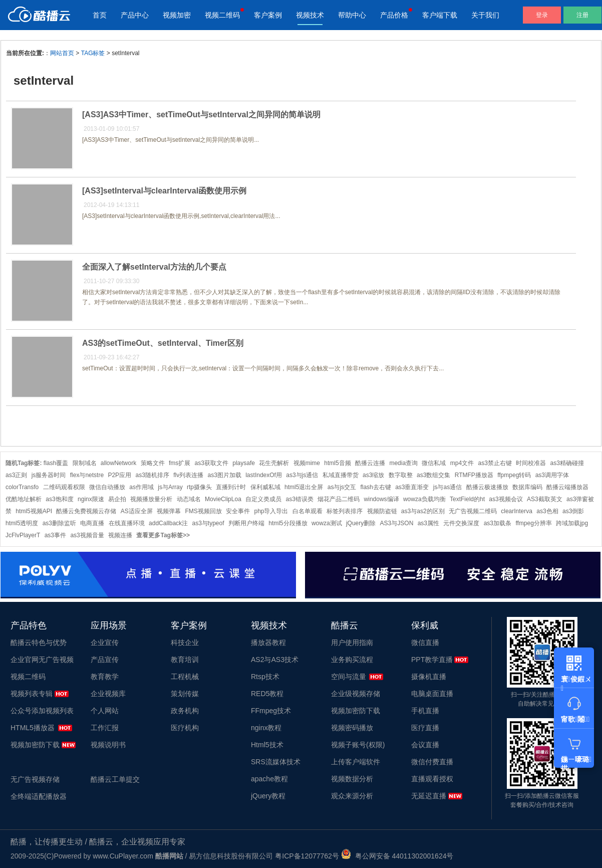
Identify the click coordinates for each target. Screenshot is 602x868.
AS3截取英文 (545, 499)
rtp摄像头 (199, 487)
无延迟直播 (429, 796)
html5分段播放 (288, 523)
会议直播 (425, 745)
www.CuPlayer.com (123, 856)
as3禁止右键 (495, 463)
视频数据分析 (352, 779)
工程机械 (185, 677)
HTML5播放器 (33, 728)
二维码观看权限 (64, 487)
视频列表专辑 (32, 694)
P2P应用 (119, 475)
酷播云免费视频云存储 (86, 511)
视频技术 (310, 15)
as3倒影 (573, 511)
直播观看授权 (432, 779)
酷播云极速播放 (487, 487)
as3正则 (16, 475)
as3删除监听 (59, 523)
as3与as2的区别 (423, 511)
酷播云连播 (370, 463)
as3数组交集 (433, 475)
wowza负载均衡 (424, 499)
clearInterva (517, 511)
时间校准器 (531, 463)
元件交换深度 (461, 523)
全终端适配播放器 (39, 796)
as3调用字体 (552, 475)
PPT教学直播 (432, 660)
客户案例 (268, 15)
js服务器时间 (49, 475)
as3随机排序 (152, 475)
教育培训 (185, 660)
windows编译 (382, 499)
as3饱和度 (59, 499)
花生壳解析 (274, 463)
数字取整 (401, 475)
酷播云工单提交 (115, 779)
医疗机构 (185, 728)
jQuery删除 (361, 523)
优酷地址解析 (24, 499)
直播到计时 (231, 487)
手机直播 (425, 711)
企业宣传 (105, 642)
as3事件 (55, 535)
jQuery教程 (268, 796)
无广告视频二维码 (473, 511)
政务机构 (185, 711)
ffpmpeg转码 (514, 475)
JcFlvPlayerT (23, 535)
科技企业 (185, 642)
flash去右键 (375, 487)
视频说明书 (108, 745)
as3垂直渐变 (412, 487)
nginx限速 (91, 499)
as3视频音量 (87, 535)
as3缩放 (373, 475)
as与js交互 (342, 487)
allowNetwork (118, 463)
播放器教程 (268, 642)
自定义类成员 (263, 499)
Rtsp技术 (265, 677)
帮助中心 (352, 15)
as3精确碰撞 (567, 463)
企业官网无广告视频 (42, 660)
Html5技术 (267, 745)
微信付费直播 (432, 762)
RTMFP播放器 (474, 475)
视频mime (307, 463)
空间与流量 (349, 677)
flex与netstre (87, 475)
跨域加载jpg (572, 523)
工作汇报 (105, 728)
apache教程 (269, 779)
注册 (582, 15)
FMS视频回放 (203, 511)
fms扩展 (180, 463)
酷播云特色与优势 (39, 642)
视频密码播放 (352, 728)
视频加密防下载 (35, 745)
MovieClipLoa (223, 499)
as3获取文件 (212, 463)
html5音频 (337, 463)
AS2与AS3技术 (275, 660)
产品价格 (394, 15)
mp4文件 (462, 463)
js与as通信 (447, 487)
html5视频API (34, 511)
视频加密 (177, 15)
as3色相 (547, 511)
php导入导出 (271, 511)
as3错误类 (300, 499)
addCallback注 (168, 523)
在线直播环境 (127, 523)
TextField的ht (467, 499)
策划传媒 (185, 694)
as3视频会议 (506, 499)
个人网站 (105, 711)
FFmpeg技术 (271, 711)
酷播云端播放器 (567, 487)
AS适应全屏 (137, 511)
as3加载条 (498, 523)
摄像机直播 (429, 677)
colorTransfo (22, 487)
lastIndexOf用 (264, 475)
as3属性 (428, 523)
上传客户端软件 (356, 762)
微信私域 (434, 463)
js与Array (170, 487)
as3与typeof (208, 523)
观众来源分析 (352, 796)
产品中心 (135, 15)
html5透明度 (22, 523)
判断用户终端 (246, 523)
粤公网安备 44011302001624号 (397, 856)
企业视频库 (108, 694)
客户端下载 (440, 15)
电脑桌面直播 (432, 694)
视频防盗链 (382, 511)
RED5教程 (267, 694)
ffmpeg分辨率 (533, 523)
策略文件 (153, 463)
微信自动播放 (107, 487)
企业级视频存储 (356, 694)
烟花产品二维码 (339, 499)
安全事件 (238, 511)
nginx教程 (266, 728)
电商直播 (92, 523)
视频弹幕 (169, 511)
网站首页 (62, 53)
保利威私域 (265, 487)
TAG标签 (93, 53)
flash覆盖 (56, 463)
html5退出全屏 (304, 487)
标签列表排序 (345, 511)
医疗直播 (425, 728)
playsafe (244, 463)
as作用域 (141, 487)
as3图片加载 (225, 475)
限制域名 (85, 463)
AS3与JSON (397, 523)
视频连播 (120, 535)
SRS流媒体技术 (276, 762)
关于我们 (485, 15)
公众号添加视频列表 (42, 711)
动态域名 (189, 499)
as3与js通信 (302, 475)
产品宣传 (105, 660)
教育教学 (105, 677)
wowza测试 (327, 523)
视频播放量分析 (151, 499)
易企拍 (117, 499)
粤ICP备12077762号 (307, 856)
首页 (100, 15)
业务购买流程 (352, 660)
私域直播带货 (341, 475)
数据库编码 (527, 487)
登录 (542, 15)
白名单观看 (308, 511)
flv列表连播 (188, 475)
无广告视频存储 (35, 779)
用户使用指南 (352, 642)
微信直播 (425, 642)
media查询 (403, 463)
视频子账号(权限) (358, 745)
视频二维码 (222, 15)
